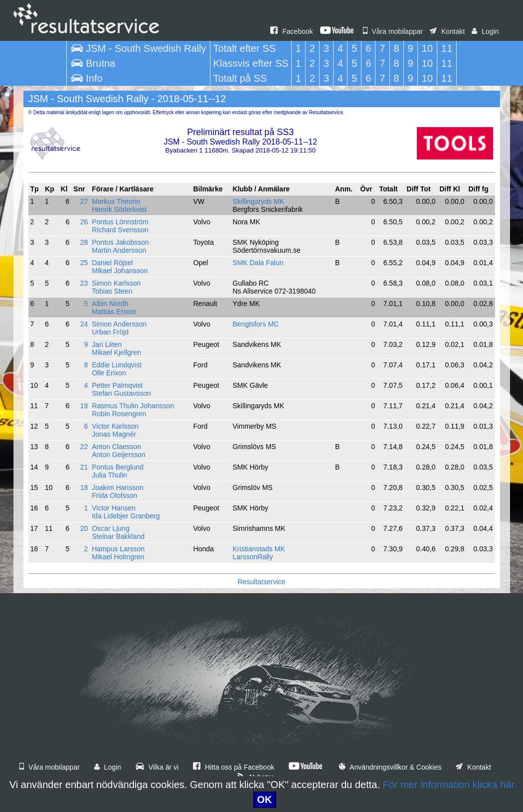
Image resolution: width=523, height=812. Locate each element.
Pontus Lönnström (120, 222)
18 (84, 487)
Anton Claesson (116, 447)
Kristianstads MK (259, 549)
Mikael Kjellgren (116, 352)
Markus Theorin (116, 201)
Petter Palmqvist (117, 385)
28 (84, 242)
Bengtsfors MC (256, 324)
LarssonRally (253, 557)
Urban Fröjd (110, 332)
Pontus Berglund (118, 467)
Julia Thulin (109, 475)
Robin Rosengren (119, 414)
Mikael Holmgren (118, 557)
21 (84, 467)
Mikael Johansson (120, 271)
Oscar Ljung (110, 528)
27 (84, 201)
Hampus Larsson (118, 549)
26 (84, 222)
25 (84, 263)
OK (265, 800)
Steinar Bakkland (118, 536)
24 (84, 324)
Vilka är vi (157, 767)
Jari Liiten (107, 344)
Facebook (291, 31)
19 (84, 406)
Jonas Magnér (114, 434)
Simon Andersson (119, 324)
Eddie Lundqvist (117, 365)
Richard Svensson (120, 230)
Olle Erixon (109, 373)
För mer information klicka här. (450, 785)
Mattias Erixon (114, 312)
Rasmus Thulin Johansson (133, 406)
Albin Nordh (110, 304)
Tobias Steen (112, 291)
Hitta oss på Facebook (234, 767)
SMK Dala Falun (258, 263)
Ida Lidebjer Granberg (126, 516)
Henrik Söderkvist (119, 209)
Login (485, 31)
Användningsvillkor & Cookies (390, 767)
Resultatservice (262, 582)
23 (84, 283)
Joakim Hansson (118, 487)
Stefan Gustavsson (121, 393)
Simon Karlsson (116, 283)
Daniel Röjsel (112, 263)
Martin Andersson (119, 250)
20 (84, 528)
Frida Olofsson (114, 495)
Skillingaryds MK (259, 201)
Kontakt (447, 31)
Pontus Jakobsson (120, 242)
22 (84, 447)
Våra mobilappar (393, 31)
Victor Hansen (114, 508)
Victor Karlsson (115, 426)
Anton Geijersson (118, 455)
